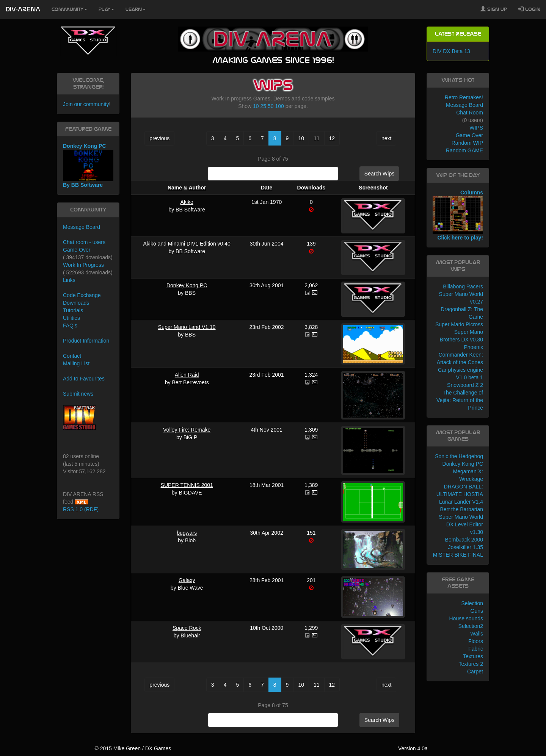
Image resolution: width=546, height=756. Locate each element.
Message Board (82, 227)
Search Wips (379, 174)
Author (197, 188)
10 (256, 106)
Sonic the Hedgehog (459, 456)
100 (279, 106)
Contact (72, 356)
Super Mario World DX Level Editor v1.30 (461, 524)
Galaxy (187, 580)
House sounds (466, 618)
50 (271, 106)
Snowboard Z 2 (465, 385)
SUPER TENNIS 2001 (187, 485)
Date (267, 188)
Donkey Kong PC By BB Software (88, 165)
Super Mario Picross (459, 324)
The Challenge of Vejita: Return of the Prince (460, 400)
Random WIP (467, 143)
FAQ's (70, 326)
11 (317, 138)
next (386, 138)
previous (159, 138)
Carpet (475, 671)
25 (264, 106)
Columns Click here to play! (458, 215)
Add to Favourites (84, 379)
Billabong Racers (463, 286)
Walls (477, 634)
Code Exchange (82, 295)
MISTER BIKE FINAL (458, 555)
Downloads (311, 188)
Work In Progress (83, 265)
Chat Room (470, 113)
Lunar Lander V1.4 (461, 502)
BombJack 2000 (464, 540)
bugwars (187, 533)
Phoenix (473, 347)
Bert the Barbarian (461, 509)
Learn (136, 9)
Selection (472, 603)
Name (175, 188)
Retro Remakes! (464, 97)
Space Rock (187, 628)
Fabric (476, 649)
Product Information (86, 341)
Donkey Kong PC (187, 285)
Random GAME (464, 150)
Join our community (86, 104)
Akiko (187, 202)
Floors (476, 641)
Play (106, 9)
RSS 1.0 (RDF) (81, 509)
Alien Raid (187, 375)
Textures (473, 656)
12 (332, 138)
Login (529, 9)
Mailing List (76, 363)
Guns (477, 611)
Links (69, 280)
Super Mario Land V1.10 (187, 327)
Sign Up (494, 9)
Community (69, 9)
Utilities (71, 318)
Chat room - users (84, 242)
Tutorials (73, 310)
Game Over (77, 250)
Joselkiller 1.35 (465, 547)
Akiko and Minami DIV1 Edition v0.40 (187, 244)
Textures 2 (471, 664)
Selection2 (471, 626)
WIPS (476, 128)
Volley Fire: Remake (187, 430)
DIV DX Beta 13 (451, 51)
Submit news (78, 394)
